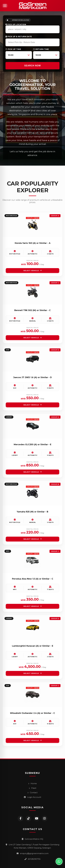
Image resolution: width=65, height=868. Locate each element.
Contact (32, 793)
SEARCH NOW (32, 66)
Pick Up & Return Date (19, 37)
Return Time (41, 49)
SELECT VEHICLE (32, 271)
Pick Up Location (16, 24)
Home (32, 783)
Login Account (32, 797)
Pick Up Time (13, 49)
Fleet (33, 788)
